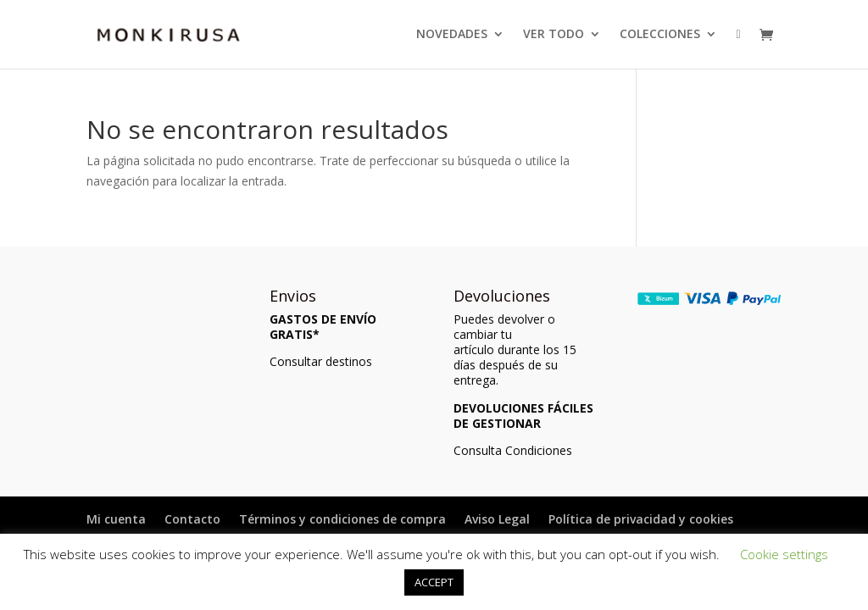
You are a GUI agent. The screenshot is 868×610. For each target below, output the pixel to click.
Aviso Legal (497, 519)
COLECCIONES (660, 35)
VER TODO (554, 35)
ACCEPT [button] (434, 582)
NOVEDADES (452, 35)
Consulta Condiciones (513, 450)
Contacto (192, 519)
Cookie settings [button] (784, 554)
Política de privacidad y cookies (641, 519)
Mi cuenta (116, 519)
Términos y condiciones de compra (342, 519)
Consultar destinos (321, 361)
